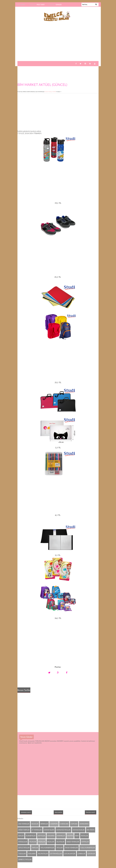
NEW (77, 836)
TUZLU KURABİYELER (88, 848)
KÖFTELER (41, 836)
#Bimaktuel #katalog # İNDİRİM (50, 92)
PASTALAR (84, 836)
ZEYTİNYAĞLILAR (56, 854)
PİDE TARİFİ (41, 5)
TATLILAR (59, 848)
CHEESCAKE (64, 824)
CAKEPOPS (54, 824)
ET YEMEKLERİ (37, 830)
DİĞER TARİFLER (24, 830)
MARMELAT (61, 836)
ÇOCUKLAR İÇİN (70, 854)
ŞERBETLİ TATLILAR (25, 860)
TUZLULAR (22, 854)
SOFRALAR (85, 842)
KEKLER (21, 836)
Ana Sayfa (58, 812)
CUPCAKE (74, 824)
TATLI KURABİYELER (47, 848)
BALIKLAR (35, 824)
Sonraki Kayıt (26, 812)
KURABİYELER (31, 836)
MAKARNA (51, 836)
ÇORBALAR (81, 854)
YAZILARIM (32, 854)
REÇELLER (51, 842)
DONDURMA (84, 824)
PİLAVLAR (33, 842)
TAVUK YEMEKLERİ (71, 848)
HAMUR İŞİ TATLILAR (63, 830)
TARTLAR (35, 848)
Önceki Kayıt (91, 812)
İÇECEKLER (91, 854)
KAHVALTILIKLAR (79, 830)
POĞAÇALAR (23, 842)
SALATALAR (60, 842)
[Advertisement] (58, 43)
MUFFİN (70, 836)
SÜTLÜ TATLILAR (24, 848)
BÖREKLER (44, 824)
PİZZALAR (42, 842)
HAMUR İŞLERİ (49, 830)
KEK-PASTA (91, 830)
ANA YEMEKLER (24, 824)
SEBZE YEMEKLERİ (73, 842)
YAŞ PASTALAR (43, 854)
